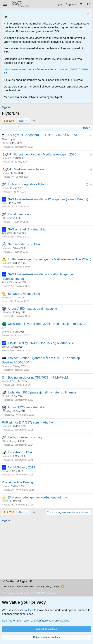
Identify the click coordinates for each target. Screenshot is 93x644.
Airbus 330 (7, 282)
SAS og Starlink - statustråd (27, 229)
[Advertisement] (47, 548)
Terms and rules (25, 586)
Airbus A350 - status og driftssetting (32, 309)
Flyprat (23, 581)
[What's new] (81, 4)
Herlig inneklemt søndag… (26, 437)
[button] (31, 581)
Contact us (8, 586)
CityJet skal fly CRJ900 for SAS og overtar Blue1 (42, 343)
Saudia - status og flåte (24, 244)
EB (3, 218)
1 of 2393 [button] (9, 121)
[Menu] (5, 4)
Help (56, 586)
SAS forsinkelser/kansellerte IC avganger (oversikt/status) (48, 199)
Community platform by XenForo (30, 593)
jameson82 (7, 381)
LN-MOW (6, 312)
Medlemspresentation (29, 169)
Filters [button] (85, 128)
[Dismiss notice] (88, 14)
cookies (29, 610)
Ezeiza (5, 471)
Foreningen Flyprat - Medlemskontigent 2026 (45, 154)
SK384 (5, 143)
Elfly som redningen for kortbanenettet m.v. (38, 497)
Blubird (5, 396)
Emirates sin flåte (20, 452)
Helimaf (6, 486)
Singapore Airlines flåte (24, 294)
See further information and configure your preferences (36, 621)
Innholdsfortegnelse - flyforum (29, 184)
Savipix (5, 173)
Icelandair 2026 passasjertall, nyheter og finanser (42, 392)
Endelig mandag (19, 214)
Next (24, 121)
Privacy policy (44, 586)
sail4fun (6, 347)
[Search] (89, 4)
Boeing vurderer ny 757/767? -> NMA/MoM (38, 378)
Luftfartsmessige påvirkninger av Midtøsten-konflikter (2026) (50, 259)
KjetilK (5, 501)
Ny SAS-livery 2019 (21, 467)
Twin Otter (7, 233)
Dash (4, 203)
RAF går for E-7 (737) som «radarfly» (28, 422)
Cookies (8, 581)
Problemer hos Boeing (17, 482)
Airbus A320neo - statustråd (27, 407)
